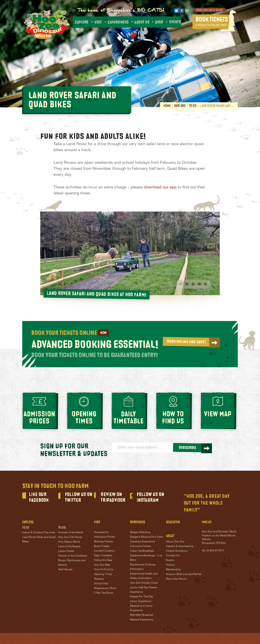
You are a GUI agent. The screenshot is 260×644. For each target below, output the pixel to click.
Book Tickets (102, 547)
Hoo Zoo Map (102, 565)
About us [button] (144, 22)
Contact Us (173, 556)
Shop (162, 22)
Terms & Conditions (120, 641)
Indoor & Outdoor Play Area (39, 533)
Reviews (99, 579)
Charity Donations (177, 551)
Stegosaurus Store (105, 589)
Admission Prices (104, 537)
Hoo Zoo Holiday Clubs (144, 583)
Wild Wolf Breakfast (142, 616)
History (170, 565)
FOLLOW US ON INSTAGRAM (150, 498)
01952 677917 (215, 551)
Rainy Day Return (176, 579)
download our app (160, 187)
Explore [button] (84, 22)
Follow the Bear (103, 561)
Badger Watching (140, 533)
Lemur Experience (141, 602)
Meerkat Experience (141, 620)
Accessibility (101, 533)
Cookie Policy (95, 641)
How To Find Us (104, 570)
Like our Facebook (39, 498)
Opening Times (103, 575)
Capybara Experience (142, 542)
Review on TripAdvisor (113, 498)
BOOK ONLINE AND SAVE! (192, 342)
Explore (180, 106)
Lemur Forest (66, 552)
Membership (173, 570)
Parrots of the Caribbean (73, 556)
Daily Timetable (103, 556)
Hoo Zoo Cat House (70, 538)
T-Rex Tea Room (104, 593)
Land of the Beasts (69, 547)
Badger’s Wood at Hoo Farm (147, 537)
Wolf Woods (65, 570)
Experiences (120, 22)
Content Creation (104, 551)
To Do (193, 106)
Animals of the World (71, 533)
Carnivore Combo (141, 547)
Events (175, 22)
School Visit (101, 584)
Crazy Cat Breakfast (142, 551)
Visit (100, 22)
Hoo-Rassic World (69, 542)
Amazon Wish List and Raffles (184, 575)
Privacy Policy (73, 641)
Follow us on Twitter (79, 498)
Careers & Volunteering (180, 547)
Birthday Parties (103, 542)
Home (167, 106)
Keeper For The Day (142, 597)
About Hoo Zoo (175, 542)
